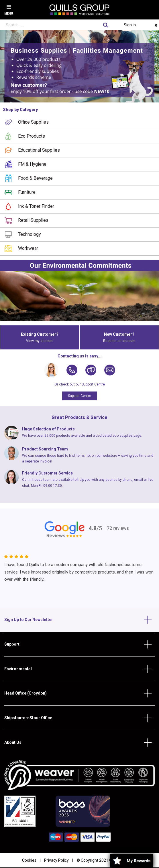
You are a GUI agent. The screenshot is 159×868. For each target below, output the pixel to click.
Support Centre (79, 396)
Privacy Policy (56, 860)
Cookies (29, 860)
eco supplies (123, 436)
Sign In (130, 25)
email (139, 480)
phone (127, 480)
